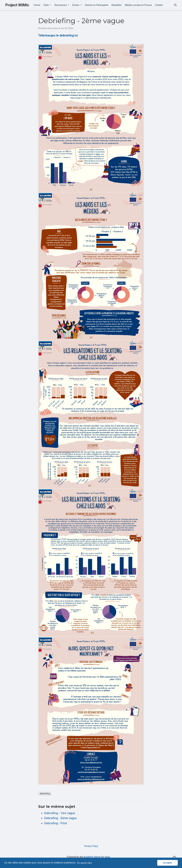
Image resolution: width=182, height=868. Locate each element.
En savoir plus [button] (84, 863)
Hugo (107, 857)
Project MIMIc (17, 5)
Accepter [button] (167, 863)
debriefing (45, 794)
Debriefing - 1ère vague (60, 813)
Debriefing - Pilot (56, 823)
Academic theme (92, 857)
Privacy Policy (91, 846)
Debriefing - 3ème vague (60, 818)
